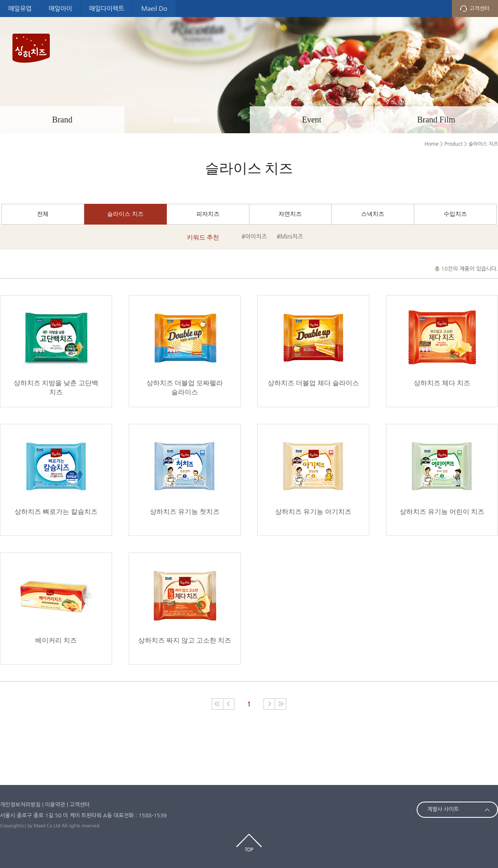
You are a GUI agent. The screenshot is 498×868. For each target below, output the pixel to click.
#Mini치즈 (290, 237)
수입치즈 (455, 214)
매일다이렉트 (107, 9)
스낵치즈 (373, 214)
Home (431, 144)
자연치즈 (290, 214)
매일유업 (20, 9)
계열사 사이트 (443, 809)
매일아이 (60, 9)
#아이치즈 (254, 237)
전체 (43, 214)
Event (312, 120)
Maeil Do (154, 9)
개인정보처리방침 (20, 805)
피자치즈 (208, 214)
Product (187, 120)
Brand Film (436, 120)
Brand (62, 120)
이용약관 (55, 805)
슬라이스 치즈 (125, 214)
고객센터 (480, 9)
